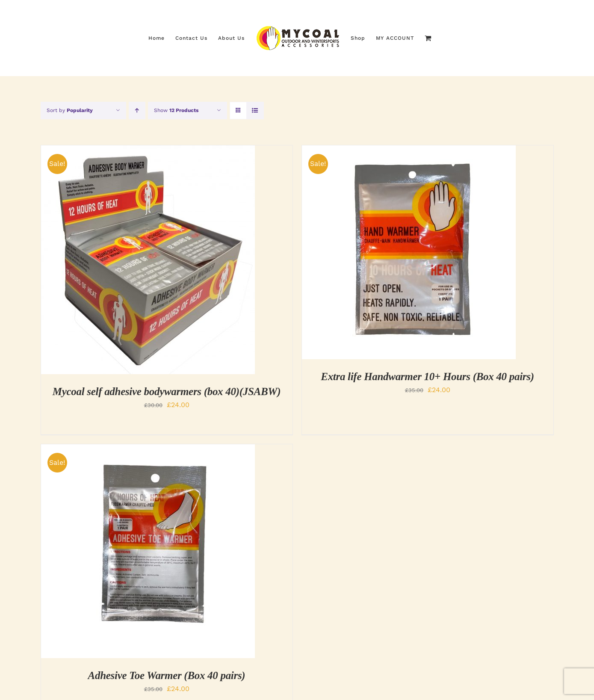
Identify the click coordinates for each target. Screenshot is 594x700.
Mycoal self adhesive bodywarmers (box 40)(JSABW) (167, 391)
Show (176, 110)
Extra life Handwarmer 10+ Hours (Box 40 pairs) (427, 377)
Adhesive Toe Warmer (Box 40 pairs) (167, 675)
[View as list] (255, 111)
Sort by (70, 110)
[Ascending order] (137, 111)
